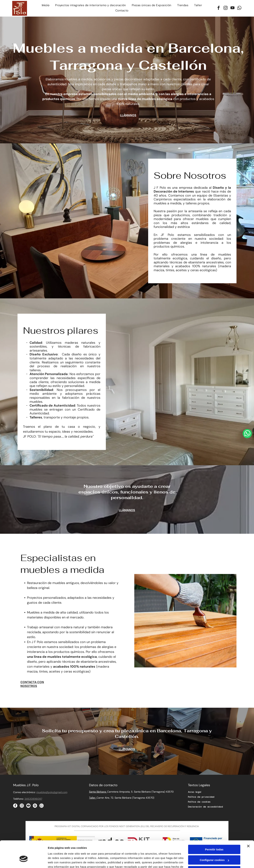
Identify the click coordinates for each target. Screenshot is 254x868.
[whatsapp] (239, 8)
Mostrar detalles (58, 861)
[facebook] (219, 8)
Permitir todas (214, 829)
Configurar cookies (214, 840)
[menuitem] (46, 6)
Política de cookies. (80, 851)
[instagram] (226, 8)
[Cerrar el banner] (248, 826)
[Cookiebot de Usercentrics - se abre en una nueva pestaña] (24, 861)
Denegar (214, 850)
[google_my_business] (35, 806)
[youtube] (233, 8)
